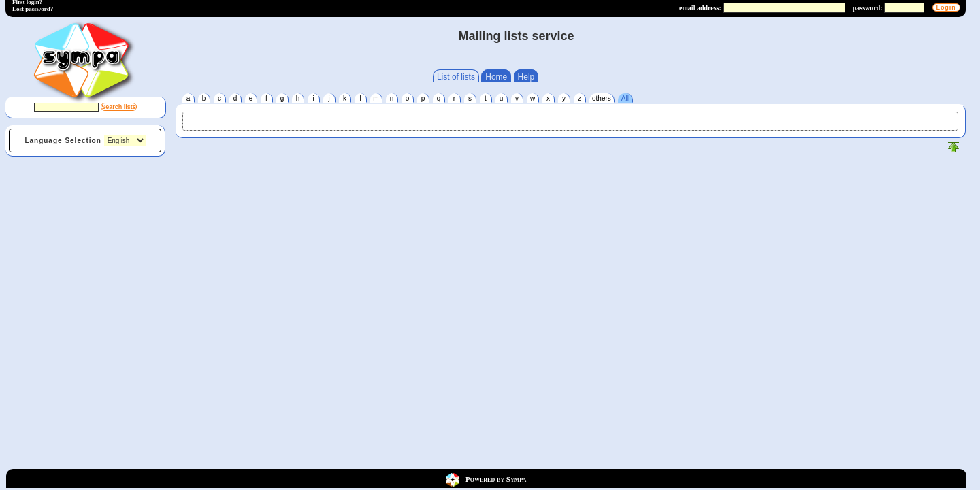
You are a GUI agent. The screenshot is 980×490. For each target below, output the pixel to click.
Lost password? (33, 9)
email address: (700, 8)
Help (526, 77)
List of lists (456, 77)
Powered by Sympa (496, 478)
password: (868, 8)
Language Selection (63, 141)
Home (496, 77)
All (625, 98)
